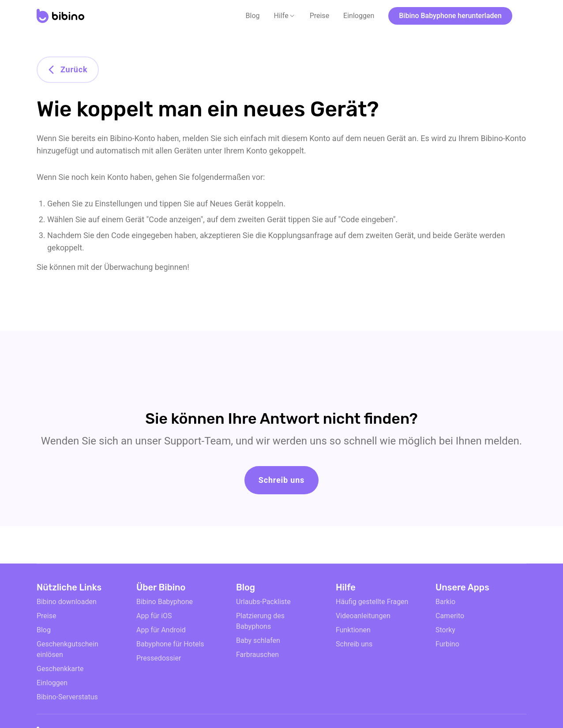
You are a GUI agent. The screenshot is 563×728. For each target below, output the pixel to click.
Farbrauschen (257, 655)
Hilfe (281, 16)
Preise (319, 16)
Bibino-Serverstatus (67, 697)
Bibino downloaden (67, 602)
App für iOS (154, 616)
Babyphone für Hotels (170, 644)
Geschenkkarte (60, 669)
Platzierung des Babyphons (260, 621)
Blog (253, 16)
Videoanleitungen (363, 616)
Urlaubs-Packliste (263, 602)
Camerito (450, 616)
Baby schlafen (258, 640)
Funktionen (353, 630)
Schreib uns (281, 480)
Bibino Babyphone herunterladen (450, 16)
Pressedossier (159, 658)
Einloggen (359, 16)
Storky (445, 630)
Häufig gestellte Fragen (372, 602)
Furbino (447, 644)
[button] (285, 16)
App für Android (161, 630)
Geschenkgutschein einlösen (68, 649)
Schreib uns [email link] (354, 644)
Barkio (445, 602)
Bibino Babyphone (165, 602)
